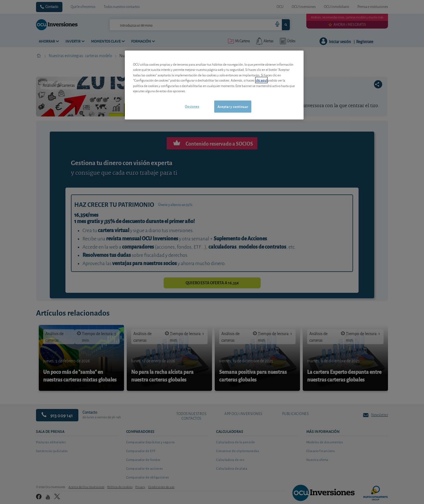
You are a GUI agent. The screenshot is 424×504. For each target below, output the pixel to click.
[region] (214, 85)
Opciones (192, 106)
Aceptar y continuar (233, 106)
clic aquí (261, 80)
